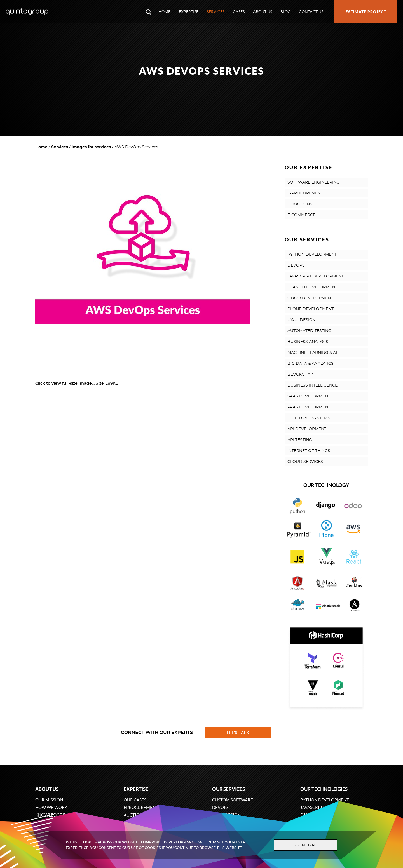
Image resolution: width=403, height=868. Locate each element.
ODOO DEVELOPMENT (310, 298)
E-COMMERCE (301, 215)
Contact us (311, 12)
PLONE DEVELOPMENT (311, 309)
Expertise (189, 12)
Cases (239, 12)
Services (216, 12)
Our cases (135, 800)
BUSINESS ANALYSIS (308, 342)
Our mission (49, 800)
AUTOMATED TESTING (309, 331)
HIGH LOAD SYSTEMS (309, 418)
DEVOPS (296, 265)
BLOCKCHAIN (301, 375)
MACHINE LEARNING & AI (312, 353)
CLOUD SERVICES (305, 462)
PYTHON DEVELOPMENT (312, 255)
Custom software (233, 800)
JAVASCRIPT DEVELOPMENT (316, 276)
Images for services (91, 147)
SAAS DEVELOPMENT (309, 396)
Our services (229, 789)
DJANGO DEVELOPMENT (312, 287)
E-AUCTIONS (300, 204)
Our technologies (324, 789)
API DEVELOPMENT (307, 429)
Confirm (306, 845)
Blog (285, 12)
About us (263, 12)
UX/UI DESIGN (301, 320)
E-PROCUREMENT (305, 193)
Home (164, 12)
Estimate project (366, 12)
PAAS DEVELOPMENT (309, 407)
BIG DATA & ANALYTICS (311, 364)
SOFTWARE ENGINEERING (313, 182)
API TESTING (300, 440)
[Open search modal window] (149, 12)
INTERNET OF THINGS (309, 451)
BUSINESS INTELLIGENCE (312, 385)
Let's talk (238, 733)
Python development (325, 800)
